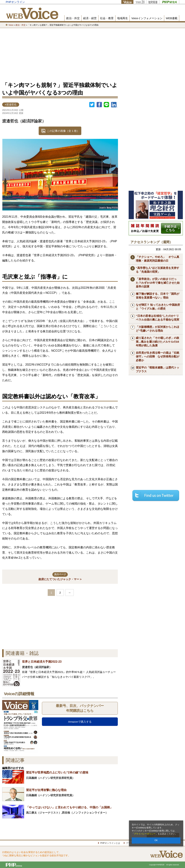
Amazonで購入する (80, 722)
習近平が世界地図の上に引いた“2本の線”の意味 (57, 772)
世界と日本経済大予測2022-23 (42, 662)
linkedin (114, 105)
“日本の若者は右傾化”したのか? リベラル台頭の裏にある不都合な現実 (158, 318)
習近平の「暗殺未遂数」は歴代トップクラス (158, 369)
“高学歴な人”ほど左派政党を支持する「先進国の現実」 (158, 270)
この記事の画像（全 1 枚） (63, 131)
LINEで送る (106, 105)
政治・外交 (73, 18)
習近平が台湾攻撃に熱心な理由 (46, 790)
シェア (99, 105)
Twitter (92, 105)
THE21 (140, 2)
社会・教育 (107, 18)
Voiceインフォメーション (147, 18)
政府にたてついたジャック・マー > (60, 576)
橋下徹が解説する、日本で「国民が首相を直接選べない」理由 (158, 296)
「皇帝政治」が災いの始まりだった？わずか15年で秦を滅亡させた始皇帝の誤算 (158, 283)
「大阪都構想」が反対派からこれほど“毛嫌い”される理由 (158, 329)
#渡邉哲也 (11, 105)
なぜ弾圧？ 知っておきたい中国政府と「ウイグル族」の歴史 (158, 307)
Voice (127, 2)
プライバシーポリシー (145, 834)
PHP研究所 (169, 2)
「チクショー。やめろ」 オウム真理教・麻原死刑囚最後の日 (158, 259)
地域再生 (122, 18)
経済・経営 (90, 18)
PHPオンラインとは (110, 843)
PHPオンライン (15, 2)
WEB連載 (172, 18)
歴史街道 (153, 2)
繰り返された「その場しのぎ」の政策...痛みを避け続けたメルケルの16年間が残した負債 (158, 342)
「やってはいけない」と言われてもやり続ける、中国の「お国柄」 (69, 807)
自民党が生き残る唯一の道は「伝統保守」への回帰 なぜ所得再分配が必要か (158, 356)
